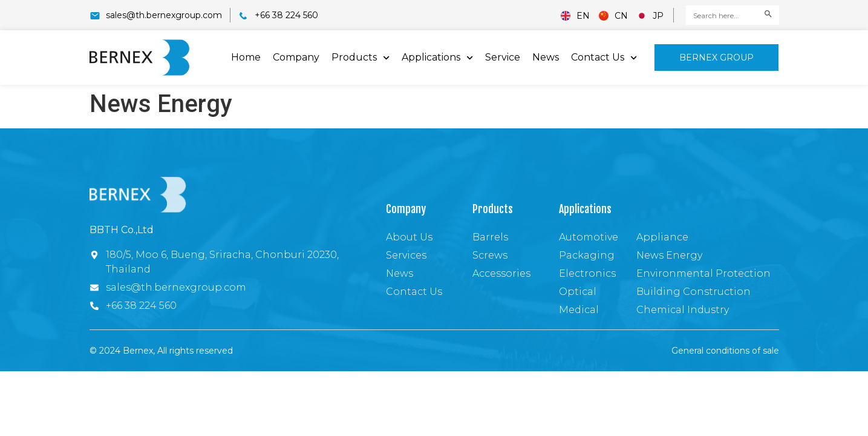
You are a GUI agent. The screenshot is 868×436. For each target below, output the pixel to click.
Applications (437, 58)
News (546, 57)
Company (296, 57)
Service (503, 57)
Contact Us (604, 58)
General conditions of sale (725, 351)
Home (246, 57)
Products (361, 58)
